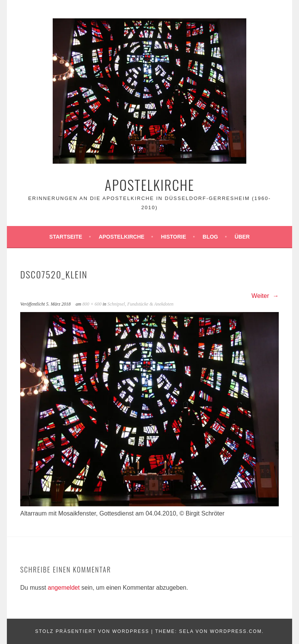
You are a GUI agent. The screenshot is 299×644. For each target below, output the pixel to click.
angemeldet (64, 588)
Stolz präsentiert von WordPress (92, 631)
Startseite (66, 237)
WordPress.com (236, 631)
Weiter (265, 296)
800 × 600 (92, 304)
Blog (210, 237)
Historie (173, 237)
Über (242, 237)
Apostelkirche (149, 185)
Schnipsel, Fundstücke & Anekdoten (140, 304)
